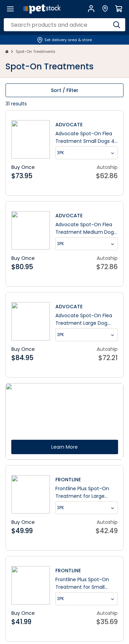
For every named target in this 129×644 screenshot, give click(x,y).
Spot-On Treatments (36, 51)
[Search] (117, 25)
